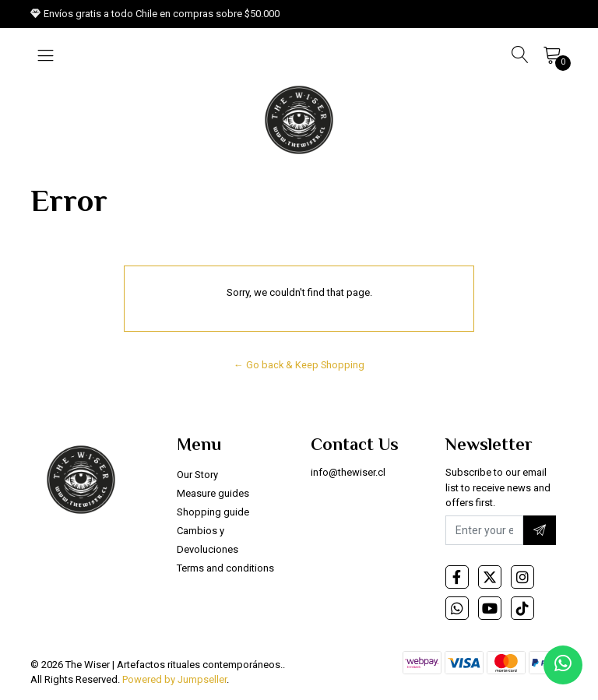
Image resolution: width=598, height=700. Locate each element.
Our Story (197, 475)
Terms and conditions (225, 568)
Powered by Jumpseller (174, 679)
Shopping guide (213, 512)
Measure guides (213, 493)
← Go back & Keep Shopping (299, 365)
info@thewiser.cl (348, 472)
